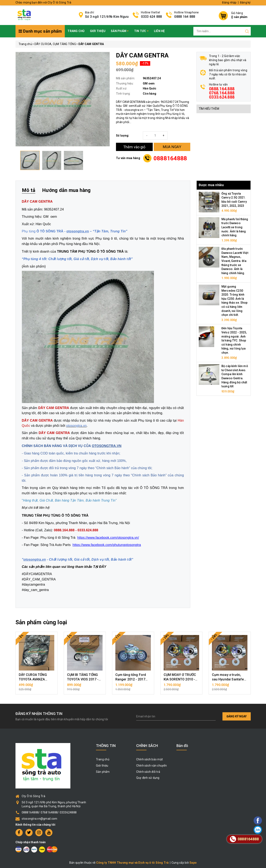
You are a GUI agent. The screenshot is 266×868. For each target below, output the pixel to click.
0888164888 (170, 158)
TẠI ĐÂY (100, 567)
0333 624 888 (151, 17)
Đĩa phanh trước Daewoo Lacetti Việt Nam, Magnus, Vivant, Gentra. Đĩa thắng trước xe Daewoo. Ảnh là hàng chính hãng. (235, 261)
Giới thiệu (98, 31)
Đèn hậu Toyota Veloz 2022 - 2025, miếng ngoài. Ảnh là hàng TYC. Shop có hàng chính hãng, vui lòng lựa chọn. (234, 340)
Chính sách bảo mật (150, 759)
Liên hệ (159, 31)
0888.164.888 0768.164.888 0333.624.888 (222, 93)
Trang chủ (76, 31)
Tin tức (141, 31)
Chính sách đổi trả (148, 772)
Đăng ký (245, 2)
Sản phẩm (120, 31)
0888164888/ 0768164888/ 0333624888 (49, 812)
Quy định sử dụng (148, 778)
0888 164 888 (185, 17)
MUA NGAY (172, 147)
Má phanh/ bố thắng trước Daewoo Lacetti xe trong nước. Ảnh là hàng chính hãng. (235, 227)
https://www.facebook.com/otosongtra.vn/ (108, 538)
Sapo (193, 863)
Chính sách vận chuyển (151, 766)
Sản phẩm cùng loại (41, 622)
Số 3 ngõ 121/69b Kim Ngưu (107, 17)
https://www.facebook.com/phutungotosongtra (107, 545)
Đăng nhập (229, 2)
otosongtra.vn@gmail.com (40, 819)
